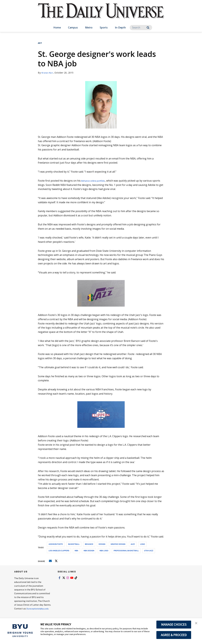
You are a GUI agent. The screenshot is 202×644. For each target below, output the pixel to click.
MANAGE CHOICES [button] (174, 625)
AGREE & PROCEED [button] (174, 635)
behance (89, 544)
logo (143, 544)
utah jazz (149, 551)
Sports (104, 27)
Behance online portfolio (96, 181)
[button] (197, 624)
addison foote (56, 544)
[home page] (101, 14)
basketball (74, 544)
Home (57, 27)
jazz (133, 544)
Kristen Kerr (48, 73)
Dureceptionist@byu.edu (27, 612)
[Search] (141, 28)
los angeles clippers (59, 551)
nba (76, 551)
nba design (89, 551)
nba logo (104, 551)
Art (40, 43)
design (102, 544)
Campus (73, 27)
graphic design (118, 544)
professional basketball (126, 551)
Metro (89, 27)
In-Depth (120, 27)
